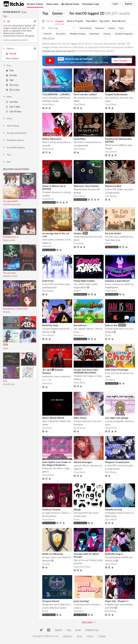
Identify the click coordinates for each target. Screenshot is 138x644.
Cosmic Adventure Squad (54, 608)
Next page (87, 622)
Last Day (12, 102)
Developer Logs (91, 4)
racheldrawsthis (81, 146)
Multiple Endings (78, 34)
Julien (108, 376)
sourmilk (46, 146)
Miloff (76, 101)
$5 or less (12, 85)
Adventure (94, 34)
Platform (8, 49)
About (58, 630)
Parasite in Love (114, 509)
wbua (6, 348)
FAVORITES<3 (11, 237)
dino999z (78, 563)
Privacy (90, 636)
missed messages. (83, 462)
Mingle (77, 509)
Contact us (92, 630)
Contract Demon (51, 509)
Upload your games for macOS (59, 51)
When (7, 97)
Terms (79, 636)
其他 (5, 344)
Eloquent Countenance (117, 462)
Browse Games (35, 4)
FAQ (69, 630)
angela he (47, 243)
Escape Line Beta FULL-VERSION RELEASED (86, 371)
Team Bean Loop (113, 240)
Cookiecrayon (80, 516)
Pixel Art (48, 34)
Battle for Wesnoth (53, 554)
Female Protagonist (124, 34)
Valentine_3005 (10, 276)
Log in (115, 4)
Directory (67, 636)
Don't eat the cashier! (85, 94)
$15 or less (13, 90)
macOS (11, 54)
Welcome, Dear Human (86, 186)
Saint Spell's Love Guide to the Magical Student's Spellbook (57, 465)
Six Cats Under (113, 233)
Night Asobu (111, 516)
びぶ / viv (47, 380)
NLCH (77, 240)
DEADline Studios (51, 101)
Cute (121, 28)
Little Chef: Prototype (117, 370)
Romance (100, 28)
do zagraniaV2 (10, 201)
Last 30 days (14, 111)
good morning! (81, 601)
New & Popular (75, 21)
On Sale (11, 75)
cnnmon (78, 608)
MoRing (77, 379)
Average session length (15, 133)
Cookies (102, 636)
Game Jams (52, 4)
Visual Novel (85, 28)
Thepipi (108, 148)
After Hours (80, 418)
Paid (10, 80)
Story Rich (61, 34)
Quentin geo (9, 384)
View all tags (49, 38)
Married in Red (113, 186)
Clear (24, 12)
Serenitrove (80, 325)
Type (7, 155)
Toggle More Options (20, 58)
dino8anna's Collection (15, 309)
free (5, 381)
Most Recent (119, 21)
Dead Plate (80, 139)
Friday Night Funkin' (84, 281)
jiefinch (46, 472)
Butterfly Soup (50, 325)
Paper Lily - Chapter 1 (117, 601)
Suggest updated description (15, 40)
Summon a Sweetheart (117, 281)
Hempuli (109, 332)
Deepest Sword (51, 601)
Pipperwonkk (9, 240)
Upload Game (70, 4)
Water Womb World (53, 418)
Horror (112, 28)
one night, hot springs (117, 418)
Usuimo (78, 233)
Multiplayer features (14, 140)
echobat (46, 196)
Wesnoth (47, 561)
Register (129, 4)
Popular (60, 21)
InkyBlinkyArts (112, 287)
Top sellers (91, 21)
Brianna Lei (47, 332)
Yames (45, 424)
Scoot (76, 332)
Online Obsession (52, 139)
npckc (108, 424)
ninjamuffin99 (80, 287)
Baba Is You (111, 325)
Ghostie (7, 312)
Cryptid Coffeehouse (116, 94)
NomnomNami (49, 516)
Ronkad (77, 193)
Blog (78, 630)
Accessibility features (14, 147)
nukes (108, 101)
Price (7, 65)
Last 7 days (13, 107)
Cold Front (48, 281)
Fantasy (107, 34)
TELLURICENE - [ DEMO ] (56, 94)
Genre (7, 118)
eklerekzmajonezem (12, 204)
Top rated (104, 21)
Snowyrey (78, 424)
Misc (7, 162)
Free (10, 70)
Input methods (11, 126)
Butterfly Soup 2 (114, 554)
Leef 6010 (110, 608)
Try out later (10, 273)
